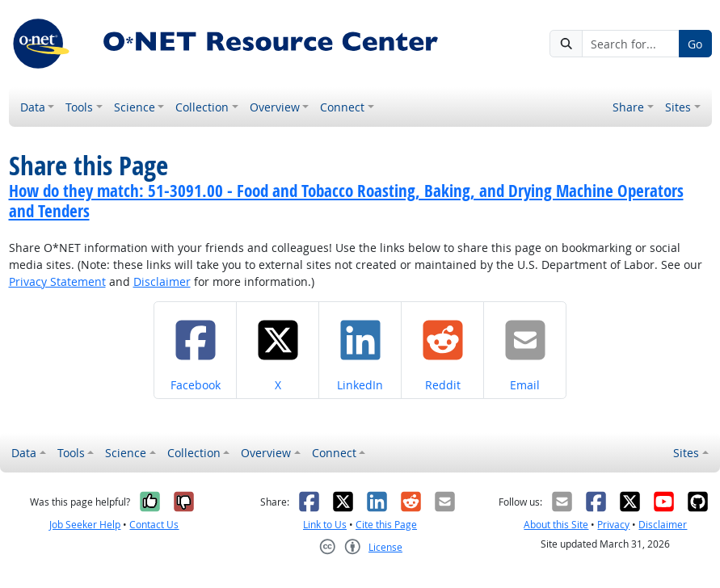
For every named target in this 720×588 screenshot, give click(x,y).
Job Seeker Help (85, 525)
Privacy (613, 525)
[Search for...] (631, 44)
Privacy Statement (57, 281)
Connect (342, 107)
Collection (202, 107)
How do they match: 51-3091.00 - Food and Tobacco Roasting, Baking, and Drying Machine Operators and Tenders (346, 201)
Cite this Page (386, 525)
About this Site (556, 525)
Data (33, 107)
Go (695, 44)
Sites (678, 107)
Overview (275, 107)
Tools (79, 107)
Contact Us (154, 525)
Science (135, 107)
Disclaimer (162, 281)
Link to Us (325, 525)
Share (628, 107)
